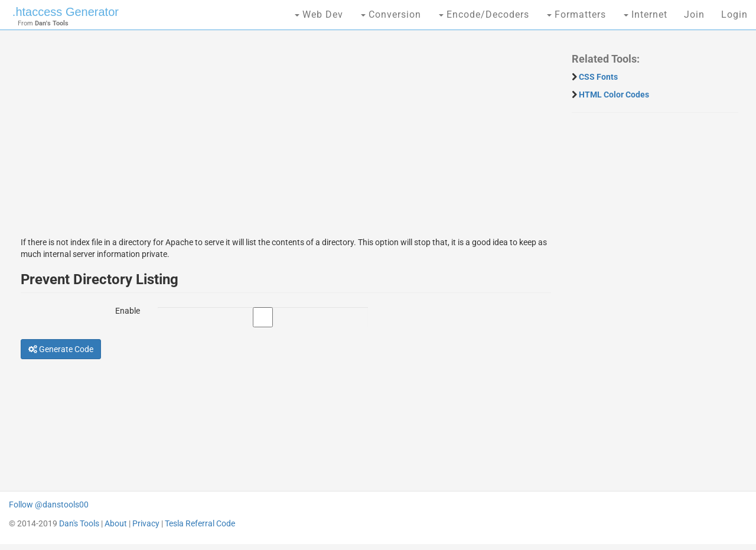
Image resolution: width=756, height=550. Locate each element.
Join (694, 14)
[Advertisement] (286, 127)
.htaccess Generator (66, 12)
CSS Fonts (598, 77)
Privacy (146, 523)
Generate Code (61, 349)
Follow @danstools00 (49, 505)
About (116, 523)
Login (734, 14)
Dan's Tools (79, 523)
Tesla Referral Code (200, 523)
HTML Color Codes (614, 95)
